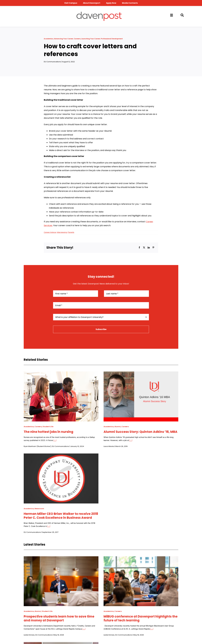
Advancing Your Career (64, 39)
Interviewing (62, 232)
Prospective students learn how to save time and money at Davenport (59, 618)
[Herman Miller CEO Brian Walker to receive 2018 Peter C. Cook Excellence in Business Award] (61, 455)
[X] (144, 248)
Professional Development (112, 39)
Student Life (48, 427)
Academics (49, 39)
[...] (55, 440)
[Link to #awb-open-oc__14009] (171, 15)
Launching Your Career (91, 39)
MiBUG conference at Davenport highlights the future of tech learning (141, 618)
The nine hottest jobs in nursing (49, 432)
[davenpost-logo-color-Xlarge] (99, 13)
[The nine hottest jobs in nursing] (61, 373)
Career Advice (50, 232)
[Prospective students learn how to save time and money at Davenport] (61, 558)
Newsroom (39, 509)
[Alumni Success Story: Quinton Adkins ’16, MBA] (141, 373)
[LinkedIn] (149, 248)
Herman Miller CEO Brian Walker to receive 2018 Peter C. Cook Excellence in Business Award (61, 516)
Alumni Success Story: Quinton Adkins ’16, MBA (140, 432)
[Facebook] (139, 248)
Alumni (118, 427)
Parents (71, 232)
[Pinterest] (153, 248)
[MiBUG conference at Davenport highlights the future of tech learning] (141, 558)
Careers (77, 39)
